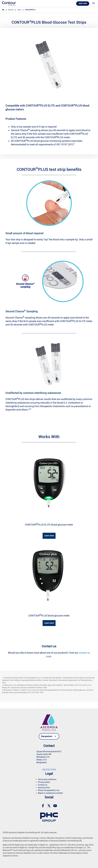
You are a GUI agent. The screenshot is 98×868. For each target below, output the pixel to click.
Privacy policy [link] (44, 782)
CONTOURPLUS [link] (30, 10)
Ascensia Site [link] (44, 788)
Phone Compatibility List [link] (49, 790)
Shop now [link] (83, 4)
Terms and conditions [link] (47, 779)
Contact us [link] (43, 785)
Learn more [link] (49, 536)
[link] (9, 3)
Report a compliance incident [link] (50, 793)
